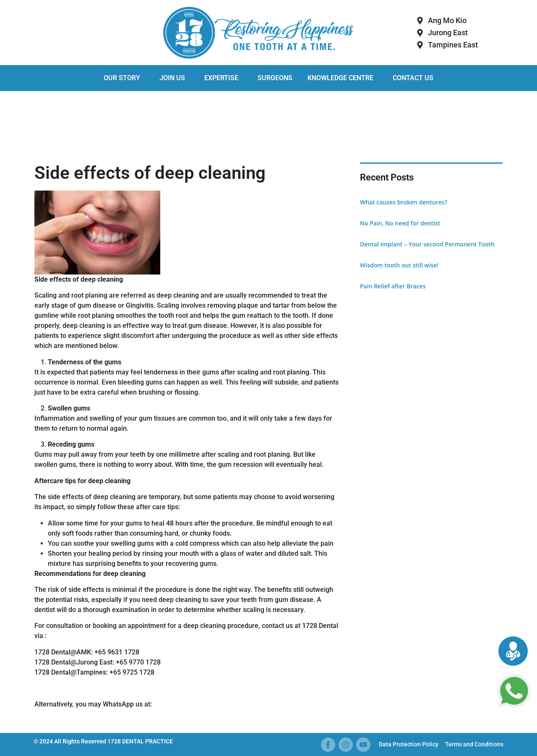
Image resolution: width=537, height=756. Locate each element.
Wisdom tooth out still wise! (399, 265)
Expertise (221, 78)
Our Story (122, 78)
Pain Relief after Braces (393, 286)
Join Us (172, 78)
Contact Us (413, 78)
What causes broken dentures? (404, 202)
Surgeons (275, 78)
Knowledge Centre (340, 78)
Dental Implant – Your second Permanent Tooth (427, 244)
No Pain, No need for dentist (400, 223)
